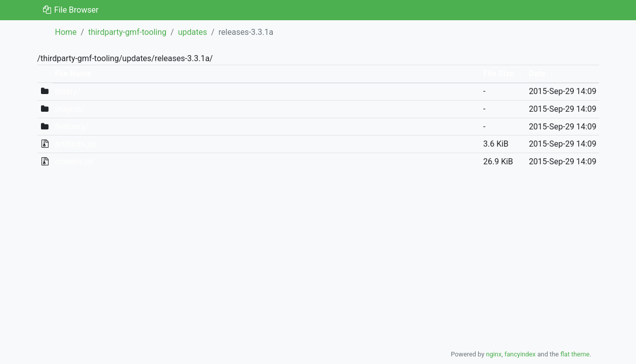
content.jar (74, 162)
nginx (494, 354)
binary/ (67, 91)
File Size (499, 74)
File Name (73, 74)
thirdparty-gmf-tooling (127, 32)
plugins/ (69, 109)
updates (193, 32)
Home (66, 32)
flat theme (575, 354)
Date (537, 74)
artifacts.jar (75, 144)
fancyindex (520, 354)
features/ (71, 127)
